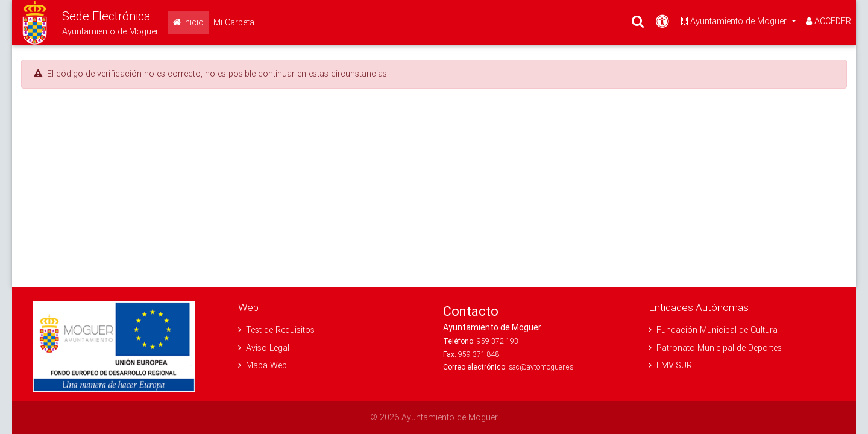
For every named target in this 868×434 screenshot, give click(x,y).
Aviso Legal (264, 348)
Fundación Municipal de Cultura (713, 330)
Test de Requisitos (276, 330)
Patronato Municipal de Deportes (715, 348)
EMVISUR (670, 365)
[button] (85, 23)
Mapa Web (263, 365)
